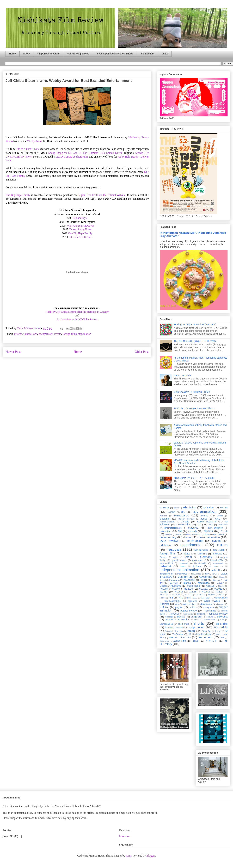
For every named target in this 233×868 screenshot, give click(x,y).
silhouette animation (175, 628)
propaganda (208, 607)
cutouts (208, 531)
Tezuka (218, 631)
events (58, 334)
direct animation (193, 534)
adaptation (189, 507)
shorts (199, 623)
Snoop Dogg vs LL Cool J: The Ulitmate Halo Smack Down (85, 153)
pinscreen (220, 604)
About (27, 54)
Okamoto (165, 604)
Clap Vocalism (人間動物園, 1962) (192, 392)
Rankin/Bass (210, 611)
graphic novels (179, 560)
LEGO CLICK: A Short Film (72, 157)
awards (18, 334)
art (183, 512)
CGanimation (183, 524)
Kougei (163, 580)
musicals (210, 586)
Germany (206, 557)
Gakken (163, 557)
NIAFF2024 (206, 598)
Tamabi (191, 631)
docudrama (219, 534)
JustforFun (185, 577)
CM (35, 334)
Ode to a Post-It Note (28, 149)
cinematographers (173, 528)
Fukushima (202, 554)
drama (187, 537)
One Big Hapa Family (18, 195)
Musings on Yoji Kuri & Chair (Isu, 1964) (195, 324)
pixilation (164, 607)
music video (194, 586)
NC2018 (164, 595)
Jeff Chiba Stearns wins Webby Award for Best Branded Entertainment (69, 81)
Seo (222, 620)
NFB (171, 598)
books (204, 519)
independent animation (179, 570)
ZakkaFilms (180, 641)
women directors (180, 637)
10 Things (164, 508)
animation (208, 508)
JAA (215, 574)
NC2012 (218, 589)
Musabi (163, 586)
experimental (191, 545)
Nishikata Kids (221, 598)
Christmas (223, 525)
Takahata (179, 631)
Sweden (168, 631)
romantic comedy (218, 614)
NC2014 (179, 592)
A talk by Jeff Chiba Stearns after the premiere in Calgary (77, 312)
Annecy (172, 512)
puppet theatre (189, 611)
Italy (207, 574)
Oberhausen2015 (173, 601)
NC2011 (203, 589)
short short (183, 624)
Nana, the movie (183, 375)
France (187, 554)
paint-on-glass (189, 604)
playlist (179, 607)
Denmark (179, 534)
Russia (181, 617)
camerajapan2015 (167, 522)
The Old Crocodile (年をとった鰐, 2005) (195, 341)
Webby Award (35, 141)
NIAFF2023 (192, 598)
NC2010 (188, 589)
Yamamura (205, 637)
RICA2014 (174, 614)
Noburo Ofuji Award (78, 54)
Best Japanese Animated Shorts (115, 54)
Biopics (220, 516)
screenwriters (209, 620)
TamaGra (207, 631)
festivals (174, 549)
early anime (195, 541)
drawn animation (209, 537)
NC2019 (176, 595)
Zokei (195, 641)
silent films (222, 624)
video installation (203, 634)
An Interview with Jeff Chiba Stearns (77, 319)
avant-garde (181, 516)
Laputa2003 (189, 580)
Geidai (188, 557)
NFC (181, 598)
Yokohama (164, 641)
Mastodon (125, 836)
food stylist (218, 550)
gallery (176, 557)
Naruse (221, 586)
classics (193, 528)
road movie (188, 614)
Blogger (151, 856)
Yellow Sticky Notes (80, 229)
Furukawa (217, 554)
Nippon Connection (48, 54)
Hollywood (165, 566)
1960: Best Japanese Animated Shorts (194, 408)
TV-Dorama (178, 634)
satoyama (222, 617)
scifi (196, 620)
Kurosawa (174, 580)
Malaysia (174, 583)
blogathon (165, 519)
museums (176, 586)
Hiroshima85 (218, 563)
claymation (165, 531)
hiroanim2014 (217, 560)
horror (183, 566)
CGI (199, 524)
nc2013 (164, 592)
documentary (46, 334)
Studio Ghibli (220, 627)
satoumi (210, 617)
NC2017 (219, 592)
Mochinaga (204, 583)
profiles (193, 607)
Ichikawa (197, 566)
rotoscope (169, 617)
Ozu (177, 604)
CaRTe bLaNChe (207, 522)
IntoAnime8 (196, 574)
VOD (218, 634)
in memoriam (216, 566)
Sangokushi (147, 54)
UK (189, 634)
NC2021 (200, 595)
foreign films (70, 334)
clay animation (215, 528)
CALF (218, 519)
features (222, 545)
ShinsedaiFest (167, 624)
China (210, 525)
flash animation (201, 550)
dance (168, 534)
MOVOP (220, 583)
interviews (182, 574)
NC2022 (211, 595)
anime (224, 507)
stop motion (85, 334)
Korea (222, 577)
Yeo (222, 638)
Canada (27, 334)
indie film (217, 570)
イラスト (212, 641)
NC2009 (176, 589)
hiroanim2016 (166, 563)
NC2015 (192, 592)
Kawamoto (206, 577)
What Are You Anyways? (80, 226)
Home (12, 54)
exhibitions (165, 545)
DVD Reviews (169, 541)
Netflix (162, 598)
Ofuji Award (212, 601)
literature (217, 580)
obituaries (193, 601)
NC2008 (164, 589)
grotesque (198, 560)
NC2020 (189, 595)
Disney (207, 534)
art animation (205, 511)
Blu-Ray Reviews (186, 519)
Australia (163, 516)
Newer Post (13, 352)
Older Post (142, 352)
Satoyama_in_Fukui (176, 620)
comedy (193, 531)
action (176, 508)
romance (201, 614)
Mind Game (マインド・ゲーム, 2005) (194, 478)
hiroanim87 (184, 563)
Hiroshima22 (200, 563)
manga (187, 583)
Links (165, 54)
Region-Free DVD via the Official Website (102, 195)
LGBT (204, 580)
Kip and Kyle (80, 218)
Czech (224, 531)
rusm (128, 856)
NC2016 (206, 592)
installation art (166, 574)
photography (206, 604)
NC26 (222, 595)
